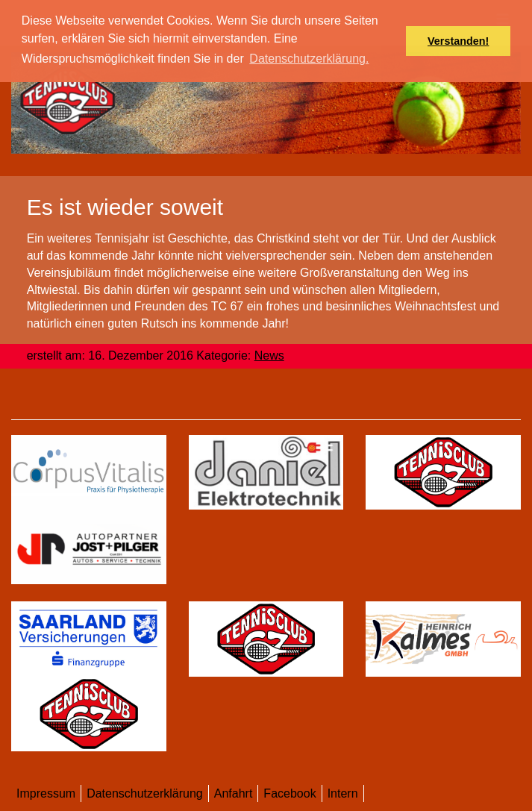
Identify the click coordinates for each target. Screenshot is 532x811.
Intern (343, 793)
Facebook (290, 793)
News (269, 356)
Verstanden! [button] (458, 41)
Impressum (46, 793)
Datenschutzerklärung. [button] (309, 59)
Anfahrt (234, 793)
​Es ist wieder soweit (125, 207)
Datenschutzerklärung (145, 793)
